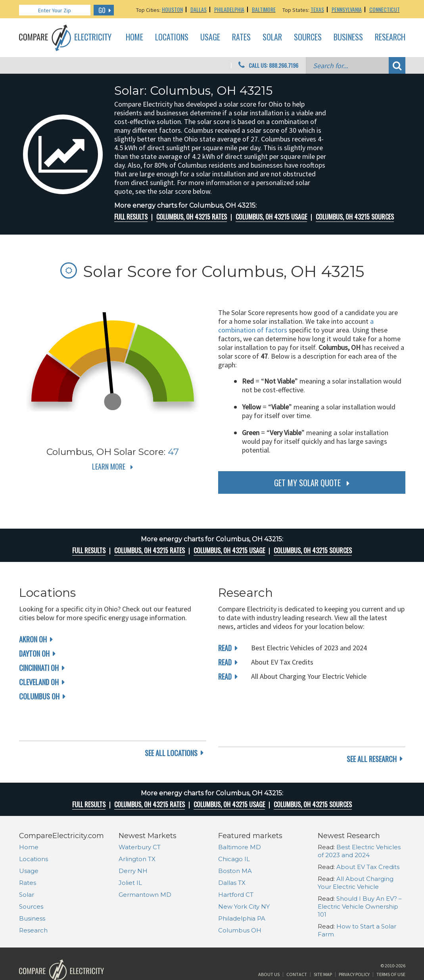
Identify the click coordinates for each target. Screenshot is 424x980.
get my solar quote (307, 483)
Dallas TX (232, 852)
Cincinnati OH (39, 668)
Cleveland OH (39, 682)
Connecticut (385, 9)
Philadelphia (229, 9)
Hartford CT (236, 864)
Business (348, 37)
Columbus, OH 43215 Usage (271, 217)
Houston (172, 9)
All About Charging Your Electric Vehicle (356, 852)
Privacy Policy (354, 950)
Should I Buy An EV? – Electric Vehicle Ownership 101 (360, 876)
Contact (297, 950)
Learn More (109, 466)
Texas (317, 9)
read (225, 648)
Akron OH (33, 639)
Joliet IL (130, 852)
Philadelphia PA (242, 888)
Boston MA (235, 840)
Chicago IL (234, 828)
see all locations (171, 728)
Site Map (323, 950)
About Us (269, 950)
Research (390, 37)
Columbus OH (39, 696)
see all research (372, 728)
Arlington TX (137, 828)
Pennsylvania (347, 9)
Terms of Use (391, 950)
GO (102, 10)
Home (134, 37)
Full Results (131, 217)
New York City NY (244, 876)
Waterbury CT (140, 817)
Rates (241, 37)
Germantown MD (145, 864)
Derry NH (133, 840)
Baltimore (264, 9)
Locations (172, 37)
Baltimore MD (240, 817)
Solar (272, 37)
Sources (308, 37)
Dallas (199, 9)
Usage (210, 37)
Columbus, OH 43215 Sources (355, 217)
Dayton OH (34, 653)
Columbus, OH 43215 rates (192, 217)
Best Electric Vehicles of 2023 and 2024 (359, 820)
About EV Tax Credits (368, 836)
